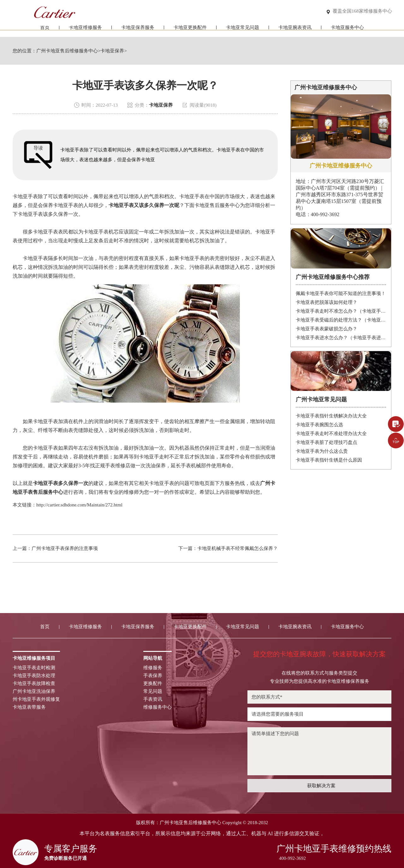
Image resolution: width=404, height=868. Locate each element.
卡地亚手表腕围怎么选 (319, 425)
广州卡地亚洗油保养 (34, 691)
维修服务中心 (157, 707)
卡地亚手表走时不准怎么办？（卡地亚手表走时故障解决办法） (341, 311)
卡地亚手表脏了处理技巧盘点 (327, 442)
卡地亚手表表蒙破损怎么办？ (327, 329)
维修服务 (153, 668)
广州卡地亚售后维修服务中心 (67, 51)
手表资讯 (153, 699)
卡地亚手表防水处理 (34, 676)
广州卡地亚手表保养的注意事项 (65, 548)
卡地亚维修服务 (85, 31)
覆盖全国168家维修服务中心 (362, 12)
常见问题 (153, 691)
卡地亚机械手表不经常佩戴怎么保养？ (238, 548)
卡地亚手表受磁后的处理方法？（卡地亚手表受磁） (341, 320)
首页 (45, 31)
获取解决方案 (321, 786)
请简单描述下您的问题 (319, 751)
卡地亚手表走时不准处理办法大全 (331, 434)
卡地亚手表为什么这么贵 (322, 451)
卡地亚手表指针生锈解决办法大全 (331, 416)
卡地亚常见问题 (243, 31)
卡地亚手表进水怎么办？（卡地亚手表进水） (341, 338)
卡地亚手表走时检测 (34, 668)
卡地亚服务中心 (347, 31)
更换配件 (153, 684)
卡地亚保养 (112, 51)
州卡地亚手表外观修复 (36, 699)
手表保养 (153, 676)
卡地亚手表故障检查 (34, 684)
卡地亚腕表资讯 (295, 31)
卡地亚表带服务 (29, 707)
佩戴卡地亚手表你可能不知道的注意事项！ (341, 293)
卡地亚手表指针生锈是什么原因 (329, 460)
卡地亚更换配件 (190, 31)
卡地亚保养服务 (138, 31)
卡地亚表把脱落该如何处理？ (327, 302)
